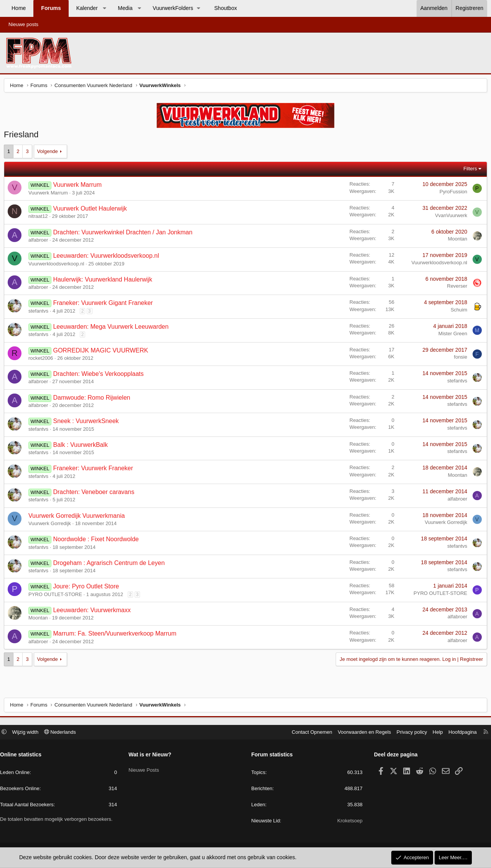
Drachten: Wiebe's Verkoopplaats (100, 376)
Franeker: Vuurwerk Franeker (95, 470)
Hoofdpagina (459, 733)
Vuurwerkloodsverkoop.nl (58, 266)
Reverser (455, 288)
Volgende (49, 153)
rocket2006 (43, 360)
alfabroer (40, 242)
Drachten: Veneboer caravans (96, 494)
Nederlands (64, 733)
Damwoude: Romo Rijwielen (93, 399)
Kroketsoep (348, 822)
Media (125, 8)
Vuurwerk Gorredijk (52, 525)
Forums (51, 8)
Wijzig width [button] (29, 733)
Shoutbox (226, 8)
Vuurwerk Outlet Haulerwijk (92, 210)
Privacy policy (408, 733)
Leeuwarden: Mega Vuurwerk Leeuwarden (113, 329)
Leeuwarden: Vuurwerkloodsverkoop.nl (108, 258)
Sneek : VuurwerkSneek (88, 423)
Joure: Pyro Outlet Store (88, 588)
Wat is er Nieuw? (152, 756)
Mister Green (451, 335)
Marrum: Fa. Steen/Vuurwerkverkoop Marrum (116, 635)
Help (434, 733)
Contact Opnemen (308, 733)
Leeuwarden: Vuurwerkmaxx (94, 612)
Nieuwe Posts (146, 769)
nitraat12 (40, 218)
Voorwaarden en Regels (361, 733)
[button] (104, 8)
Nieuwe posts (23, 24)
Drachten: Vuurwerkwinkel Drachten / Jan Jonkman (124, 234)
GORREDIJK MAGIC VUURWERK (102, 352)
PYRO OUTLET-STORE (57, 596)
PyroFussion (451, 194)
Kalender (87, 8)
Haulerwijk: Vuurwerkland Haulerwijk (104, 281)
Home (19, 8)
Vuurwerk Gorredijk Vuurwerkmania (78, 518)
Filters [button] (468, 170)
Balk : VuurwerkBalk (82, 447)
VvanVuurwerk (449, 217)
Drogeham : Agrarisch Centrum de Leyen (111, 565)
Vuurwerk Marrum (79, 187)
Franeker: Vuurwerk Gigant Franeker (105, 305)
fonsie (459, 359)
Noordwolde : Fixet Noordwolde (98, 541)
